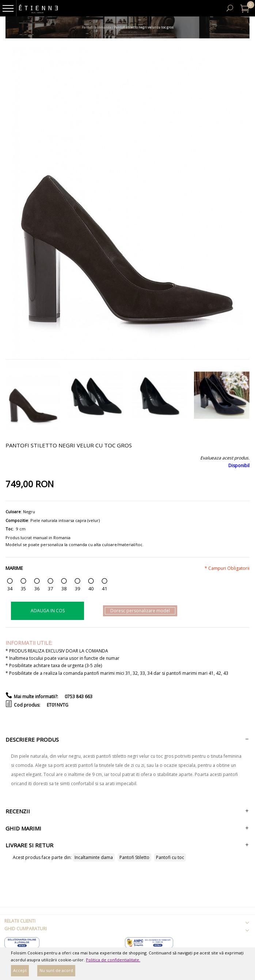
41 (104, 589)
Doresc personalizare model (140, 611)
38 (64, 589)
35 (23, 589)
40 (91, 589)
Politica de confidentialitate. (113, 960)
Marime (14, 568)
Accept (20, 970)
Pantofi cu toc (170, 857)
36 (37, 589)
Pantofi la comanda (97, 27)
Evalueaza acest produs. (225, 458)
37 (50, 589)
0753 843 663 (79, 697)
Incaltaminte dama (94, 857)
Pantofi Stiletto (134, 857)
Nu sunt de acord (56, 970)
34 (10, 589)
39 (77, 589)
